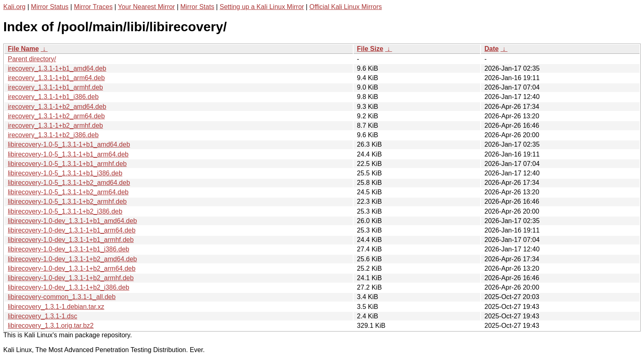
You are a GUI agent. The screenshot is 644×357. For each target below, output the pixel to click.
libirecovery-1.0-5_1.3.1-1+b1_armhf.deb (67, 164)
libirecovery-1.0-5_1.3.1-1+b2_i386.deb (65, 211)
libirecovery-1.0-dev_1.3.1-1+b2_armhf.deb (71, 278)
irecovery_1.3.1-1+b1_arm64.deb (56, 78)
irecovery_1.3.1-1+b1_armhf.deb (55, 87)
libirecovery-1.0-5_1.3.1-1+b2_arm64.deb (68, 192)
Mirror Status (50, 7)
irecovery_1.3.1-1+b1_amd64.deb (57, 68)
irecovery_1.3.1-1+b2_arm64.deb (56, 116)
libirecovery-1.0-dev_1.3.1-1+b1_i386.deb (69, 249)
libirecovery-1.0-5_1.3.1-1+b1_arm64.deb (68, 154)
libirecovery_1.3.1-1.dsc (43, 316)
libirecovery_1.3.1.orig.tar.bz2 (51, 326)
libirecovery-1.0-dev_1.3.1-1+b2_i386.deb (69, 287)
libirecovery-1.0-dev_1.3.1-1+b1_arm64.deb (72, 230)
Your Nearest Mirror (146, 7)
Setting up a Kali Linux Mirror (262, 7)
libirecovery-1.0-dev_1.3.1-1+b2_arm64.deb (72, 268)
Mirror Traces (93, 7)
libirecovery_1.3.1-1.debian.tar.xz (56, 307)
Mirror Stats (197, 7)
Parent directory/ (32, 59)
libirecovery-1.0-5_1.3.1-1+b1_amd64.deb (69, 144)
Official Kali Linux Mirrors (346, 7)
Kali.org (14, 7)
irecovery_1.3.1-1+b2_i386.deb (53, 135)
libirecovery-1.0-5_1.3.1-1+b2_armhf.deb (67, 202)
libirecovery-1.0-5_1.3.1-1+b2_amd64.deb (69, 183)
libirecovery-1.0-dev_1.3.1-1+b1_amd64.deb (72, 221)
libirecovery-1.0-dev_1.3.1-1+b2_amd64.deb (72, 259)
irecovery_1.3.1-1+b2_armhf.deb (55, 126)
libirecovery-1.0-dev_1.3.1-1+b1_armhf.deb (71, 240)
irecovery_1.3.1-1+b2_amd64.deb (57, 107)
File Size (370, 49)
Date (491, 49)
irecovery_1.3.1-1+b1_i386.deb (53, 97)
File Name (23, 49)
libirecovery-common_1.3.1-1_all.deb (62, 297)
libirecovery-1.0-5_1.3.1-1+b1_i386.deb (65, 173)
